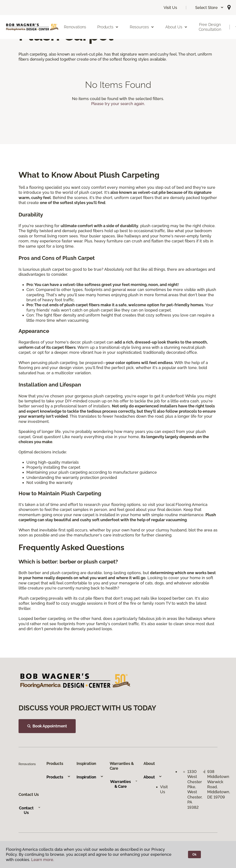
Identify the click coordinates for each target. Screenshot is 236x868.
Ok (194, 854)
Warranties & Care (124, 784)
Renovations (75, 27)
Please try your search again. (118, 104)
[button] (209, 8)
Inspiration (90, 777)
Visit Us (170, 8)
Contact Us (30, 810)
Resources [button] (142, 27)
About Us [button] (176, 27)
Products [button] (108, 27)
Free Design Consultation (210, 27)
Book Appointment (47, 726)
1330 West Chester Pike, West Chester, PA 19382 (195, 789)
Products (59, 777)
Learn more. (43, 860)
